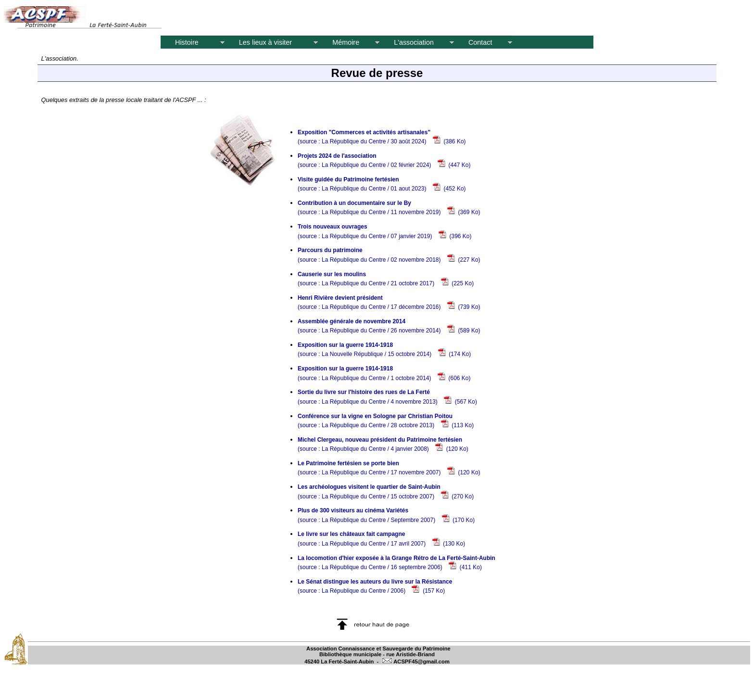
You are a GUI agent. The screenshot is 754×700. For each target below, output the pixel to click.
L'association (417, 42)
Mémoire (349, 42)
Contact (483, 42)
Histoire (193, 42)
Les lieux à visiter (271, 42)
